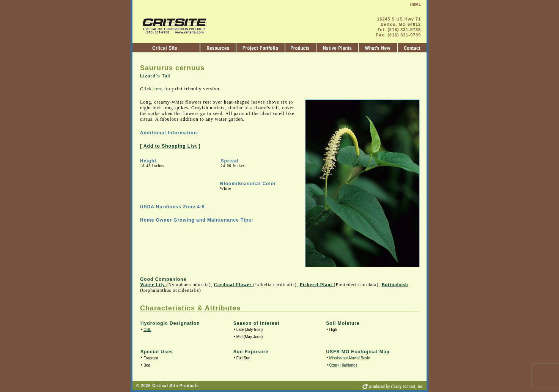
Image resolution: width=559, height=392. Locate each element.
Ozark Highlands (343, 365)
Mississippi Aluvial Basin (350, 358)
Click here (151, 89)
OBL (147, 330)
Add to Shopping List (170, 146)
